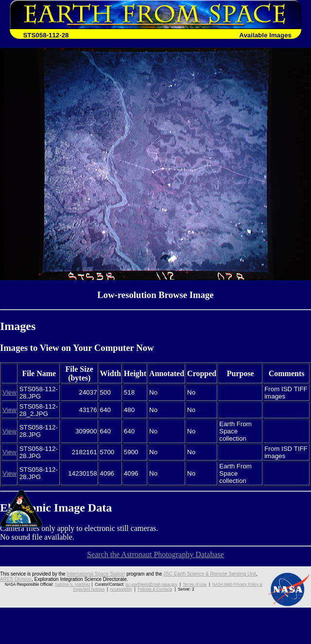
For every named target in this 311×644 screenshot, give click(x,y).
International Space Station (96, 574)
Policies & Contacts (155, 589)
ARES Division (16, 579)
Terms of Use (195, 584)
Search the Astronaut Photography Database (155, 554)
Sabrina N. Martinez (72, 584)
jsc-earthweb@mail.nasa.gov (151, 584)
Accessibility (121, 589)
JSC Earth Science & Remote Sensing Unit (210, 574)
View (9, 392)
